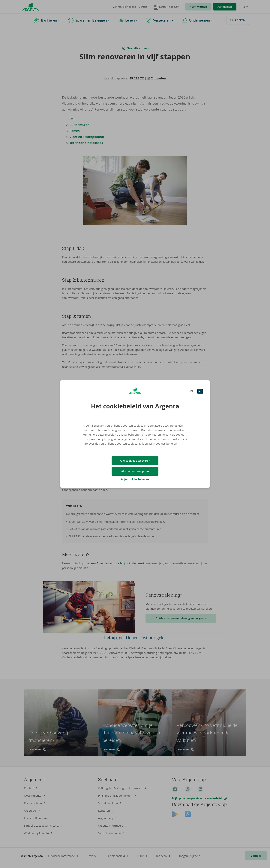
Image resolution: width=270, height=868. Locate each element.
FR (192, 391)
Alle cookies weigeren (135, 471)
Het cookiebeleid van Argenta (135, 406)
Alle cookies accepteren (135, 461)
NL (200, 391)
